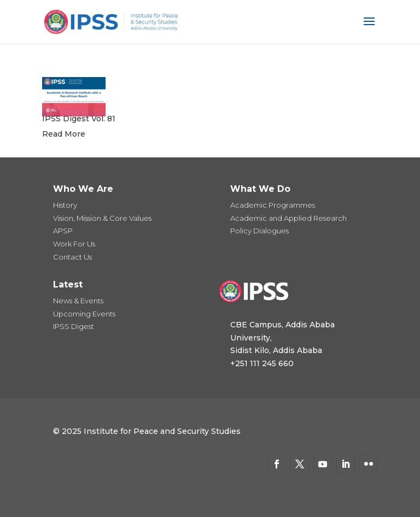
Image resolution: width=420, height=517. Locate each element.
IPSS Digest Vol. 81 (79, 119)
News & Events (78, 301)
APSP (63, 231)
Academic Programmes (273, 205)
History (65, 205)
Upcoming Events (84, 314)
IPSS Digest (74, 326)
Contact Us (72, 257)
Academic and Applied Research (288, 218)
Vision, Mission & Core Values (102, 218)
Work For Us (74, 244)
